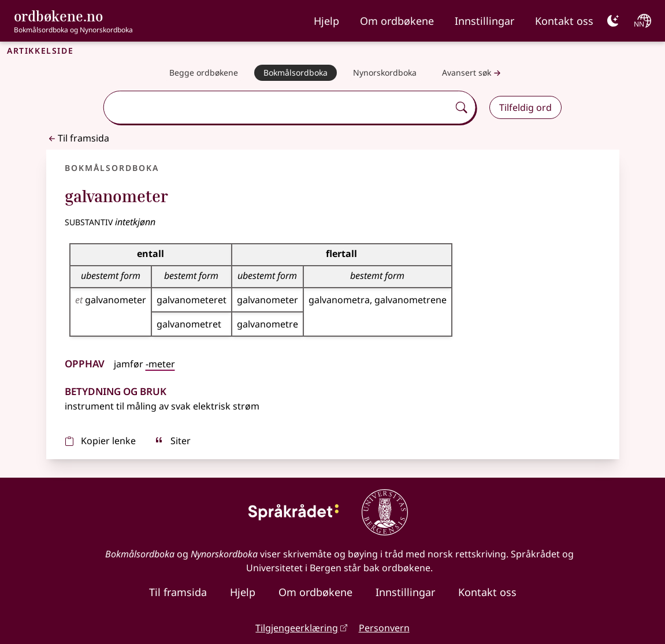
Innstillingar (484, 21)
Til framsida (78, 138)
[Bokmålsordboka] (296, 73)
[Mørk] (613, 21)
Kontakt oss (564, 21)
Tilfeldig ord (525, 107)
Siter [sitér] (172, 441)
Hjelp (326, 21)
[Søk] (461, 107)
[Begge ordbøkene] (204, 73)
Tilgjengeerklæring (297, 628)
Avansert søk (473, 73)
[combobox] (278, 107)
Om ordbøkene (397, 21)
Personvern (384, 628)
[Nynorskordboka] (385, 73)
